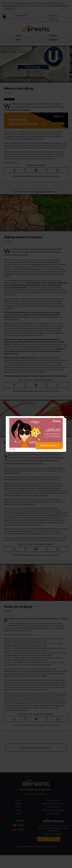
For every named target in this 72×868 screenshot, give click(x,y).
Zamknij (12, 449)
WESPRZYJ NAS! (49, 446)
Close (66, 416)
